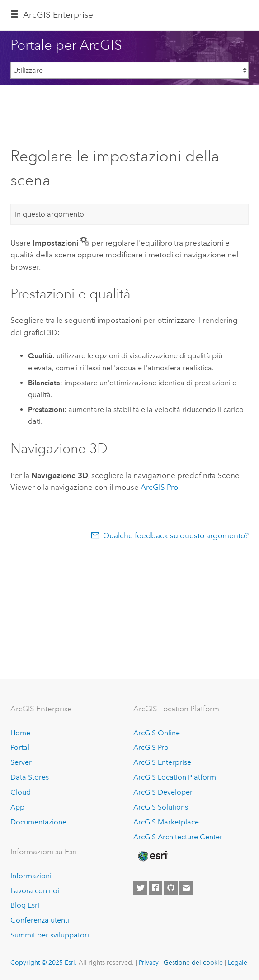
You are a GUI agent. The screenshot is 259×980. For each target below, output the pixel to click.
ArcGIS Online (157, 733)
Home (20, 733)
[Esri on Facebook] (155, 888)
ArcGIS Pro (151, 747)
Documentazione (38, 822)
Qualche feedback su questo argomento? (176, 535)
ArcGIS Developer (163, 792)
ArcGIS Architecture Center (178, 837)
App (17, 807)
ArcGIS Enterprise (58, 15)
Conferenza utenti (40, 920)
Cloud (21, 792)
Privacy (149, 962)
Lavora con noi (35, 891)
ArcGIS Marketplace (166, 822)
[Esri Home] (152, 856)
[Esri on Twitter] (140, 888)
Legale (238, 962)
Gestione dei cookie (193, 962)
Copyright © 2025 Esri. (44, 962)
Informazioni (31, 876)
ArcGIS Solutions (161, 807)
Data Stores (30, 777)
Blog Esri (25, 905)
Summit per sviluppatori (50, 935)
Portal (20, 747)
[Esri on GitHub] (171, 888)
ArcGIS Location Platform (175, 777)
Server (21, 762)
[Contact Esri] (186, 888)
